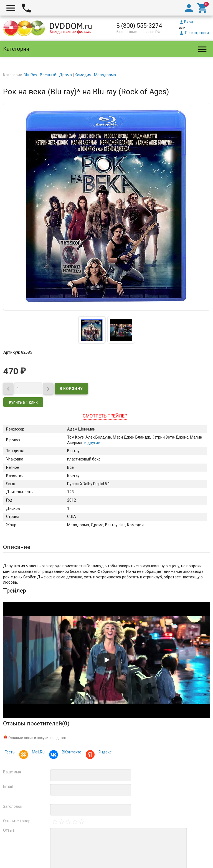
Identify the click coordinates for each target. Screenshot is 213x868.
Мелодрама (105, 75)
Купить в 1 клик (23, 402)
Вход (186, 22)
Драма (65, 75)
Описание (17, 547)
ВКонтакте (71, 753)
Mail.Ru (37, 753)
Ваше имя (12, 772)
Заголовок (13, 806)
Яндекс (104, 753)
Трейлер (15, 591)
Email (8, 786)
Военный (48, 75)
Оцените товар (17, 821)
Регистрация (194, 33)
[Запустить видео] (106, 660)
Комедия (83, 75)
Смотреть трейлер (105, 416)
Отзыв (9, 830)
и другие (92, 443)
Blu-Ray (30, 75)
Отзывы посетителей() (36, 723)
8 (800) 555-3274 (139, 26)
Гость (10, 752)
